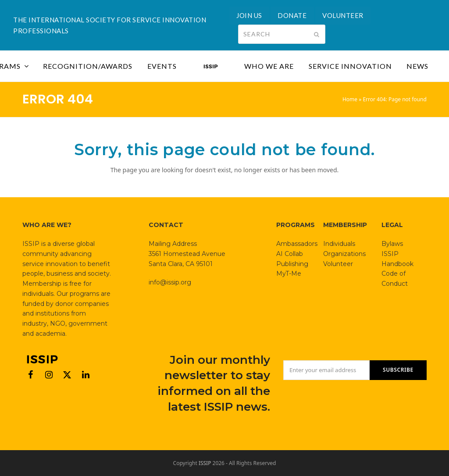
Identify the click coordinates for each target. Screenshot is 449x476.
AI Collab (290, 254)
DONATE (292, 15)
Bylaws (392, 244)
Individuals (339, 244)
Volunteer (338, 264)
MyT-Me (289, 274)
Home (350, 99)
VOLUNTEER (343, 15)
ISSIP (205, 463)
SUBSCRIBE (398, 370)
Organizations (344, 254)
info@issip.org (170, 282)
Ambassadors (297, 244)
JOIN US (249, 15)
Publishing (292, 264)
